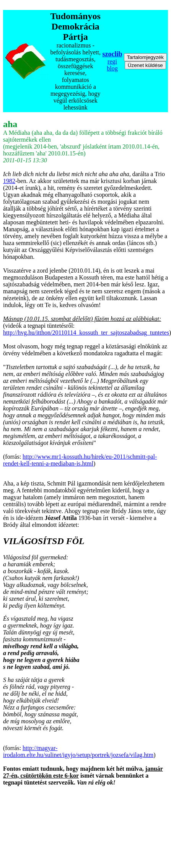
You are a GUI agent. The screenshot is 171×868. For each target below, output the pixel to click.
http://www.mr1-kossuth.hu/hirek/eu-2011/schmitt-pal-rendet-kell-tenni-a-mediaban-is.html (80, 460)
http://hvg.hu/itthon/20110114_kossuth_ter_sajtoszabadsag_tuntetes (86, 333)
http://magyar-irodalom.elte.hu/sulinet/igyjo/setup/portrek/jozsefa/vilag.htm (78, 751)
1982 (9, 181)
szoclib (112, 54)
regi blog (112, 65)
